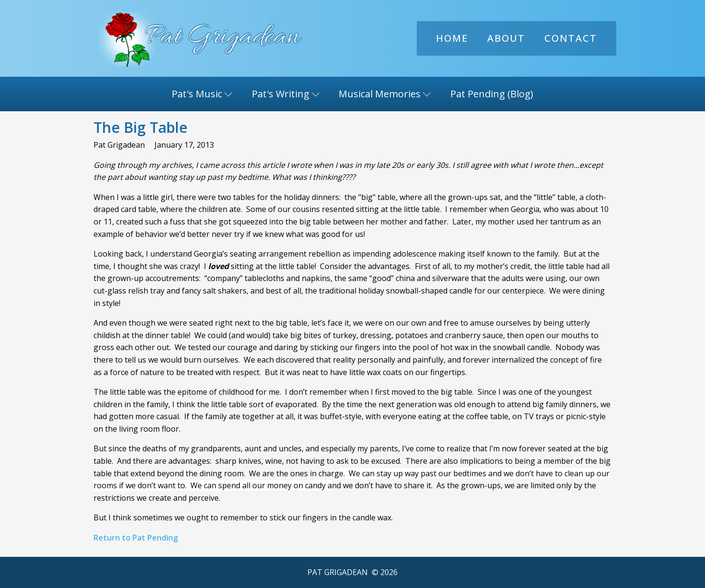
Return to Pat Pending (136, 538)
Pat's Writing (286, 94)
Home (452, 38)
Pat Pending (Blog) (492, 94)
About (506, 38)
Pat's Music (202, 94)
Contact (571, 38)
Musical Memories (385, 94)
